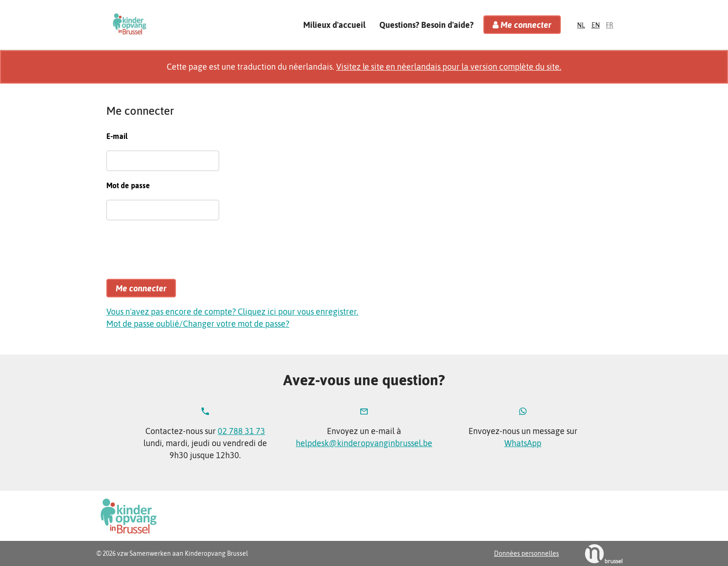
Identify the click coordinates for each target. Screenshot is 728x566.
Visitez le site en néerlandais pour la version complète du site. (449, 67)
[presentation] (177, 254)
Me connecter (522, 25)
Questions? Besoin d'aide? (426, 24)
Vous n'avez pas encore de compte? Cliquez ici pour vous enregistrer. (232, 312)
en (596, 25)
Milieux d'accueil (334, 24)
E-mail (117, 136)
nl (581, 25)
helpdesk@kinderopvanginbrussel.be (364, 443)
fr (610, 25)
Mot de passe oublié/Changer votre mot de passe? (198, 324)
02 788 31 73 (241, 431)
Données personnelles (526, 553)
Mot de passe (128, 185)
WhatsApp (523, 443)
